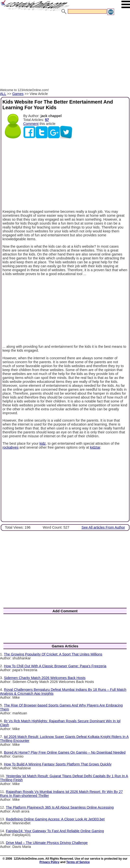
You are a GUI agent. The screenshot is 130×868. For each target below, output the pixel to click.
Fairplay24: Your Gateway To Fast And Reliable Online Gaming (55, 831)
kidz (43, 443)
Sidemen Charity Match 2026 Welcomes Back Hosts (45, 678)
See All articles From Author (103, 527)
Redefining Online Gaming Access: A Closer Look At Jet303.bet (55, 819)
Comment (31, 124)
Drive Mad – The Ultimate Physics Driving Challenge (47, 843)
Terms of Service (78, 862)
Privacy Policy (49, 862)
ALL (3, 94)
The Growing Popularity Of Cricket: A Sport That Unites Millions (53, 654)
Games (18, 94)
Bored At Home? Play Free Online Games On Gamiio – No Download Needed (65, 752)
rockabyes (11, 447)
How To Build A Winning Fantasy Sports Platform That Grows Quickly (58, 764)
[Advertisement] (65, 52)
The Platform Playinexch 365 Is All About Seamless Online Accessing (60, 807)
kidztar (95, 447)
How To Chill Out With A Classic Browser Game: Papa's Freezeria (55, 666)
